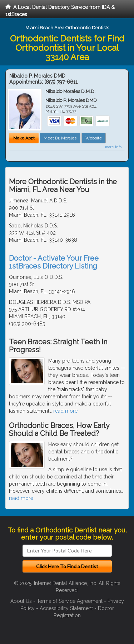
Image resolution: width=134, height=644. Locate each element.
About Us (21, 601)
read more (65, 411)
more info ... (115, 147)
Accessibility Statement (66, 608)
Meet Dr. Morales (60, 138)
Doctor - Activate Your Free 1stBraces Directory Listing (54, 262)
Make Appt (24, 138)
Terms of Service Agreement (70, 601)
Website (94, 138)
